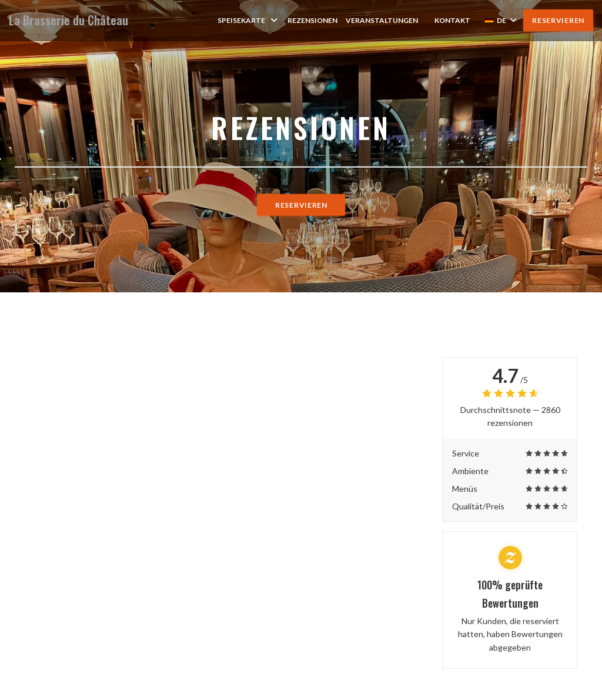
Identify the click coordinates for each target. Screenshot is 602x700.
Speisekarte (248, 20)
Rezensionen (312, 20)
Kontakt (452, 20)
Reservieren (558, 20)
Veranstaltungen (382, 20)
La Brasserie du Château (68, 20)
